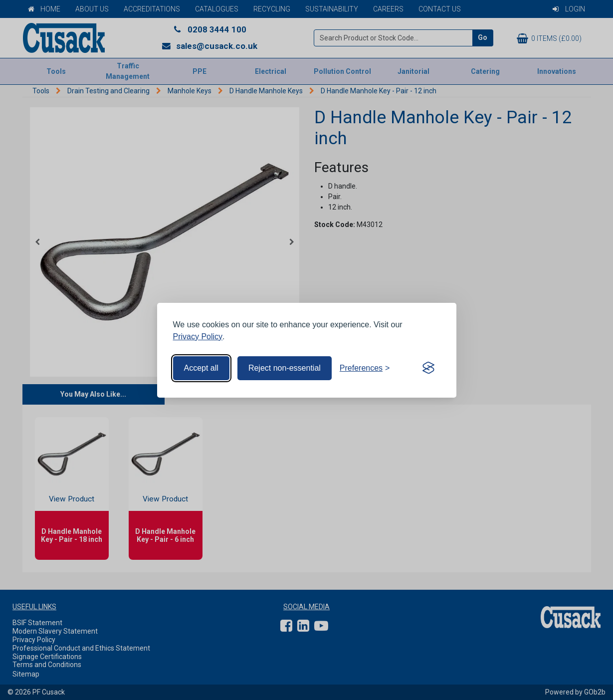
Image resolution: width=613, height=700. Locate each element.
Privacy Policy (198, 337)
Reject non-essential (285, 368)
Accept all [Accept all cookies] (201, 368)
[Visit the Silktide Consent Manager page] (428, 368)
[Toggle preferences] (365, 368)
